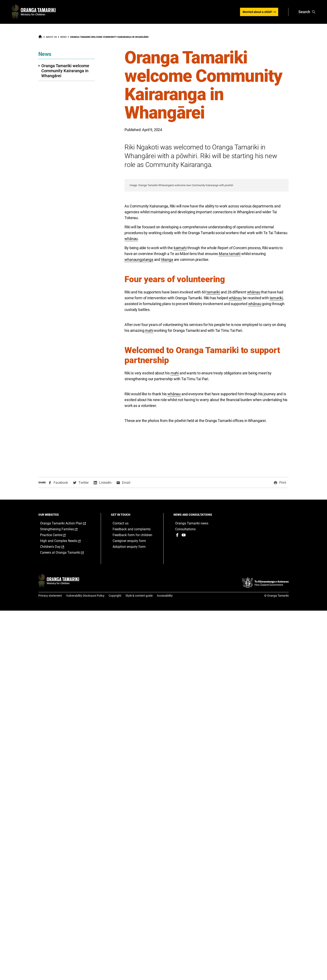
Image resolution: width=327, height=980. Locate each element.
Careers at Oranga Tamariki (66, 922)
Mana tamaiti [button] (230, 377)
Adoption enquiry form (129, 916)
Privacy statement (50, 965)
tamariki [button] (213, 415)
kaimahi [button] (180, 371)
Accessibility (165, 965)
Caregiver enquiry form (129, 910)
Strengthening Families (63, 899)
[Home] (40, 38)
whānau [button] (131, 362)
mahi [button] (149, 454)
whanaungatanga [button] (139, 383)
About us (51, 37)
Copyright (115, 965)
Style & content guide (139, 965)
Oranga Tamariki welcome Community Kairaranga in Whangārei (64, 71)
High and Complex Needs (65, 910)
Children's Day (56, 916)
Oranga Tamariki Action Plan (66, 893)
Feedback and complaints (132, 899)
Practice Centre (57, 904)
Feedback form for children (132, 904)
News (64, 37)
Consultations (185, 899)
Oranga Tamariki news (192, 893)
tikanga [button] (167, 383)
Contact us (121, 893)
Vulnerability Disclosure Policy (85, 965)
